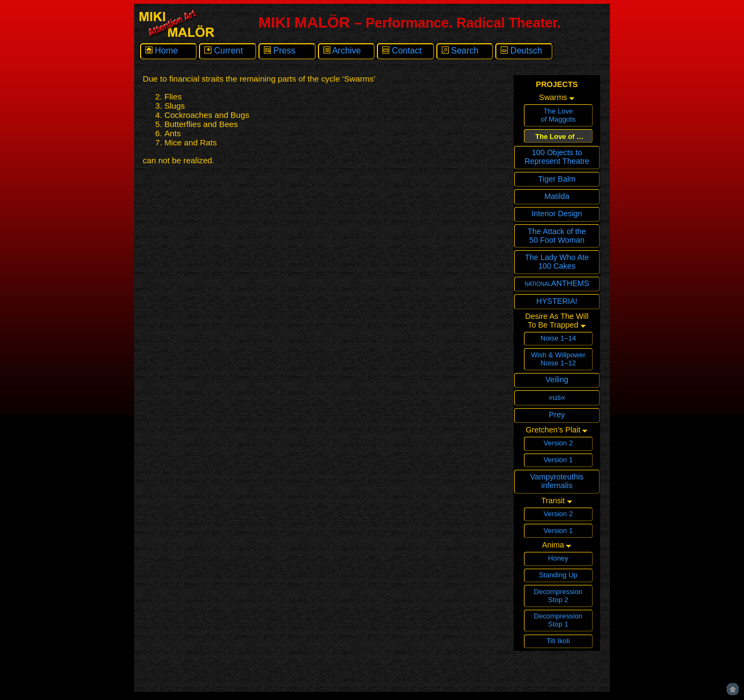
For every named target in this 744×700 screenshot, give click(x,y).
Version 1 (558, 460)
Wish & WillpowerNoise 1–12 (558, 359)
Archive (342, 51)
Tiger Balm (557, 179)
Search (460, 51)
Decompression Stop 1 (558, 620)
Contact (402, 51)
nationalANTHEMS (557, 283)
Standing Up (558, 575)
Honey (558, 558)
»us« (557, 397)
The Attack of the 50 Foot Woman (557, 236)
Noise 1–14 (559, 338)
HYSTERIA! (557, 301)
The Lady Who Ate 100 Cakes (557, 262)
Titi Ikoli (558, 641)
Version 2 (558, 443)
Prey (557, 415)
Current (224, 51)
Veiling (557, 379)
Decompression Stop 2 (558, 596)
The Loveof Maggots (558, 115)
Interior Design (557, 214)
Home (162, 51)
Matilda (557, 196)
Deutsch (521, 51)
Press (280, 51)
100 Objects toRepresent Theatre (557, 157)
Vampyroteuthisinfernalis (557, 481)
